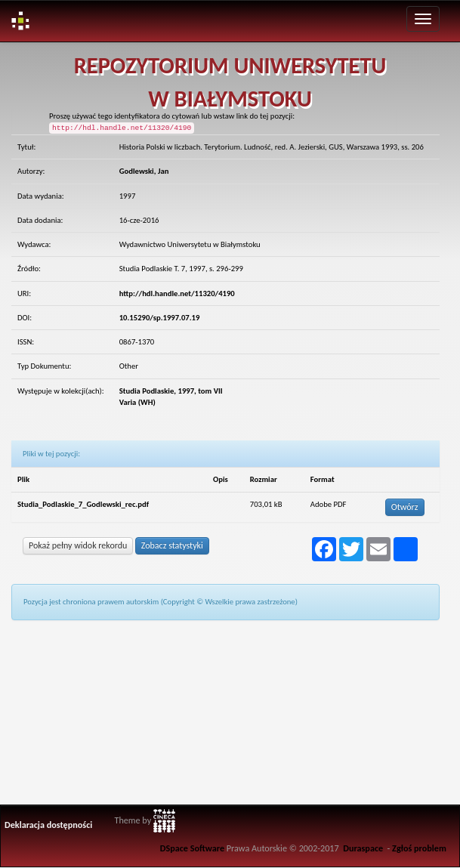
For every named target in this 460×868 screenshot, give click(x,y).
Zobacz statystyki (172, 545)
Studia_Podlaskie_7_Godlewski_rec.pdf (83, 504)
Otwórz (405, 507)
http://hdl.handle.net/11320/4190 (177, 293)
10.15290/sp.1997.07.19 (160, 318)
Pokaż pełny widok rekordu (78, 545)
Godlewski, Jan (144, 171)
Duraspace (363, 848)
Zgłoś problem (419, 848)
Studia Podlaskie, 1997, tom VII (171, 391)
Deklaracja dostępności (48, 825)
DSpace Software (192, 848)
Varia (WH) (137, 402)
